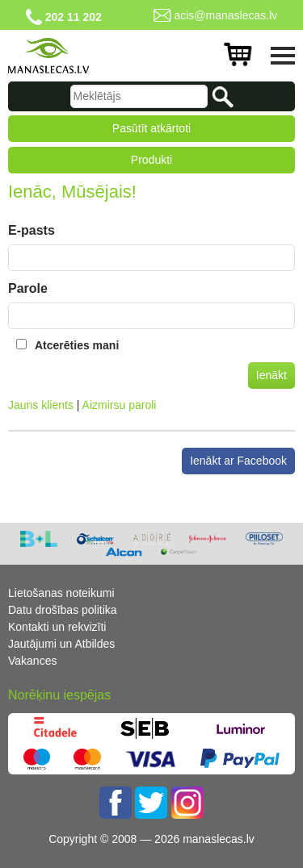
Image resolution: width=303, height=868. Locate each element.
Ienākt (271, 375)
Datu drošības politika (63, 610)
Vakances (32, 661)
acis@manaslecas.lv (225, 15)
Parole (28, 288)
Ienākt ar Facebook (238, 461)
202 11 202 (74, 17)
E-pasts (32, 230)
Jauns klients (41, 405)
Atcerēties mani (77, 345)
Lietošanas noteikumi (61, 593)
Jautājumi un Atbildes (61, 644)
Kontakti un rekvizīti (57, 627)
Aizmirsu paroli (120, 405)
